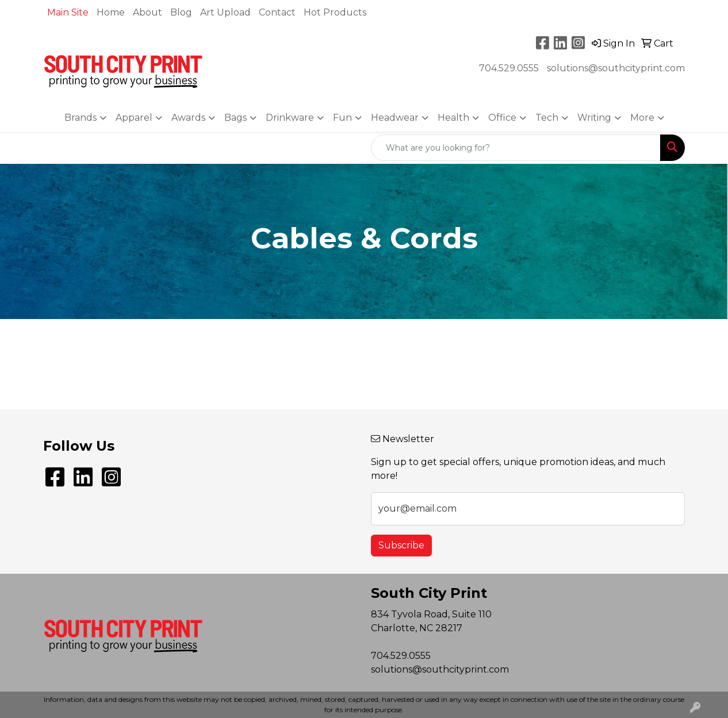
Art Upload (225, 12)
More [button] (642, 118)
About (147, 12)
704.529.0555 (509, 68)
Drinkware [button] (290, 118)
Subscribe (401, 545)
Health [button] (453, 118)
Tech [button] (547, 118)
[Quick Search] (516, 148)
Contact (277, 12)
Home (111, 12)
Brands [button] (81, 118)
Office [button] (502, 118)
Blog (181, 12)
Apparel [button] (134, 118)
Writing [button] (594, 118)
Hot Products (335, 12)
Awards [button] (188, 118)
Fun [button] (342, 118)
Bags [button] (235, 118)
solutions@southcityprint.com (616, 68)
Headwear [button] (395, 118)
